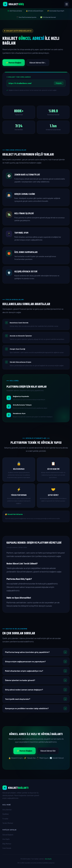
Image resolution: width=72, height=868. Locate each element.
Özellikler (6, 814)
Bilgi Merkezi (7, 844)
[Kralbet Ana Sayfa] (13, 4)
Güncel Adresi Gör (48, 751)
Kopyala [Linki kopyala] (59, 83)
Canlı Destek (7, 848)
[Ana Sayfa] (36, 788)
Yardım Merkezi (8, 823)
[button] (36, 652)
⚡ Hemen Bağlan (14, 63)
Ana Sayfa (6, 839)
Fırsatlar (5, 819)
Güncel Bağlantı (8, 835)
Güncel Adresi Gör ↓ (38, 63)
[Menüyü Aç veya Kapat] (67, 4)
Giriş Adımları (7, 810)
